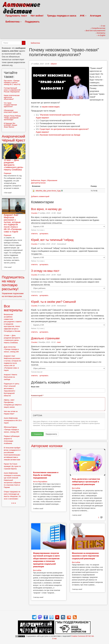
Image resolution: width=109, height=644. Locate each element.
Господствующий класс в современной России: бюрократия (12, 90)
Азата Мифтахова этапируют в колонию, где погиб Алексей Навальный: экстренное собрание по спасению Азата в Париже (12, 480)
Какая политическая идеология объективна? (12, 97)
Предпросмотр (51, 434)
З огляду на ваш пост (45, 271)
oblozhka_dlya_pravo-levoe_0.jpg (48, 191)
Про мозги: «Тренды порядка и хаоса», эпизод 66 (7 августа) (12, 82)
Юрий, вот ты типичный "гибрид (52, 240)
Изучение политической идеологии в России (60, 115)
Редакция (8, 173)
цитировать (44, 234)
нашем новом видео (51, 107)
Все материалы (13, 308)
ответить (34, 234)
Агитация (95, 16)
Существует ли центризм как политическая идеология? (64, 129)
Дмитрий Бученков (38, 183)
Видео (44, 180)
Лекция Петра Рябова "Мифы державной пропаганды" (12, 118)
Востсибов (76, 488)
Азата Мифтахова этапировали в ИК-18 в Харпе (13, 420)
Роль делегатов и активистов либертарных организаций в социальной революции (86, 482)
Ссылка (34, 213)
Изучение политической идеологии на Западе (60, 135)
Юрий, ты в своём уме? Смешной (53, 302)
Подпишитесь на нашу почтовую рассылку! (13, 283)
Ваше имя (35, 387)
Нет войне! (37, 16)
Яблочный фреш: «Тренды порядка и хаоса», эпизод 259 (11, 430)
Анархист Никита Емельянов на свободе (10, 377)
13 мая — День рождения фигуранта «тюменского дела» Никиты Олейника (14, 165)
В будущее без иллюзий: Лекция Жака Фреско (10, 125)
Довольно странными (45, 338)
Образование (52, 180)
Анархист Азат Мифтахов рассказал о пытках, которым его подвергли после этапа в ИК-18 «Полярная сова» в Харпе (13, 223)
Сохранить (37, 434)
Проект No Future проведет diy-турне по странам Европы (12, 466)
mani (59, 342)
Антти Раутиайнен (40, 482)
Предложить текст (16, 16)
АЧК (83, 16)
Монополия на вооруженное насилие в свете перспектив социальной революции (85, 556)
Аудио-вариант (42, 118)
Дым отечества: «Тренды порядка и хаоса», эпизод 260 (11, 349)
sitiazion (54, 64)
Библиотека (13, 22)
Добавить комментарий (40, 196)
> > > (14, 503)
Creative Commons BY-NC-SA (82, 636)
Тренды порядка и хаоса (62, 16)
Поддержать (32, 22)
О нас (54, 639)
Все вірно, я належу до (46, 209)
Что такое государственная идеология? (10, 105)
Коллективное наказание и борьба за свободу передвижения (46, 475)
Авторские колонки (47, 446)
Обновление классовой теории (11, 111)
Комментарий (37, 395)
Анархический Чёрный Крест (14, 138)
